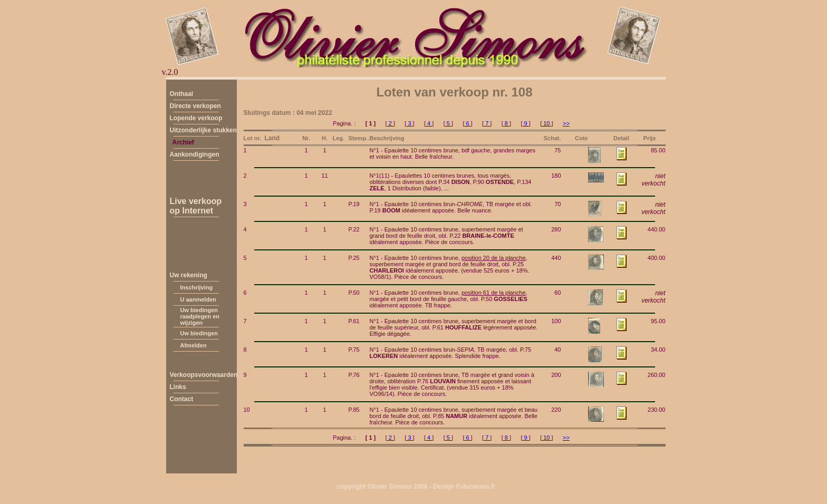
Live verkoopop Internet (196, 206)
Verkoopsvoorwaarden (204, 375)
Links (178, 387)
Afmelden (194, 345)
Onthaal (182, 94)
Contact (182, 399)
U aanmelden (198, 299)
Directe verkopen (195, 106)
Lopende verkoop (196, 118)
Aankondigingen (195, 154)
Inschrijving (197, 287)
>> (566, 123)
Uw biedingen (199, 333)
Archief (183, 142)
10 (546, 123)
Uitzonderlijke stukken (203, 130)
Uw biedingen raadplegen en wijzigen (200, 316)
